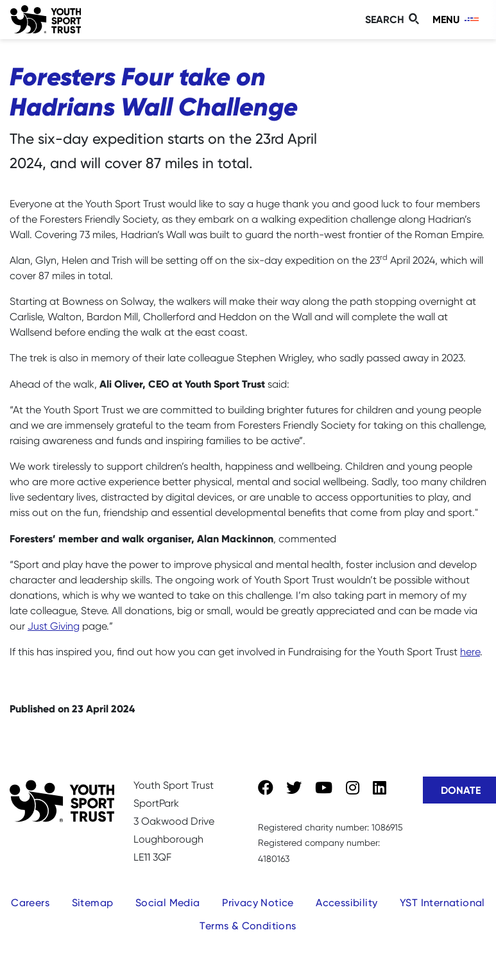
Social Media (168, 903)
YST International (442, 903)
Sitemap (93, 903)
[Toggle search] (394, 20)
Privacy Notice (258, 903)
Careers (30, 903)
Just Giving (54, 626)
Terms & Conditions (248, 926)
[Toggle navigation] (457, 20)
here (470, 652)
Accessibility (346, 903)
